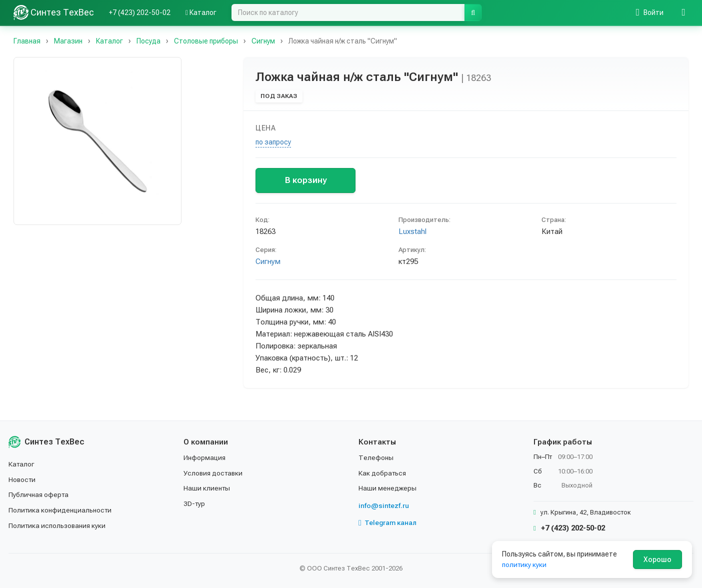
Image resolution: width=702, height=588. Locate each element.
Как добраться (383, 472)
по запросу (273, 142)
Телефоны (376, 457)
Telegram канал (388, 522)
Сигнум (268, 261)
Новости (23, 479)
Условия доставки (214, 472)
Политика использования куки (58, 524)
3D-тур (195, 503)
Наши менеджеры (387, 487)
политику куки (525, 564)
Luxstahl (412, 231)
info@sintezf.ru (384, 505)
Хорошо (657, 559)
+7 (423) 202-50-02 (140, 12)
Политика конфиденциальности (61, 509)
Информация (205, 457)
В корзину (306, 180)
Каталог (201, 12)
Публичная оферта (39, 494)
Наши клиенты (207, 487)
